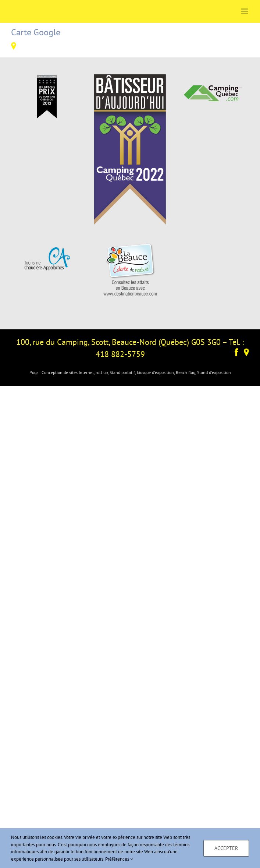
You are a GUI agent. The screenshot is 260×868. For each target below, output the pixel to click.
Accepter (226, 848)
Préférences (119, 859)
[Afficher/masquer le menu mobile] (245, 11)
